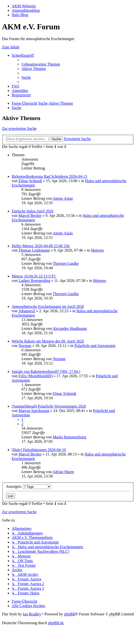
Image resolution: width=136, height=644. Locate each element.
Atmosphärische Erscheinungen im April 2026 (48, 306)
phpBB (69, 614)
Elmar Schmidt (30, 181)
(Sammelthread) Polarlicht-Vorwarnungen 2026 (49, 406)
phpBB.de (56, 623)
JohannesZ (27, 311)
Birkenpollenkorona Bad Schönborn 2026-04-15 (49, 176)
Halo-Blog (20, 15)
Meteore (97, 250)
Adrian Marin (63, 472)
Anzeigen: (28, 486)
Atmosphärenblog (26, 10)
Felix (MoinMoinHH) (36, 376)
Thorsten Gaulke (66, 263)
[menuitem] (41, 64)
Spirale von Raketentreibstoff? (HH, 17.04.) (46, 372)
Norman (25, 346)
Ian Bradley (32, 614)
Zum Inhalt (11, 47)
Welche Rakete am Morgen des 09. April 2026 (48, 341)
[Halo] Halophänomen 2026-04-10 (39, 450)
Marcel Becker (30, 216)
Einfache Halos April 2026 (33, 211)
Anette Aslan (63, 198)
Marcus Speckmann (34, 411)
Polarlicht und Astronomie (95, 346)
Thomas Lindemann (34, 250)
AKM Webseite (24, 6)
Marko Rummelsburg (69, 437)
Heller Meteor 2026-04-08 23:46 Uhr (41, 246)
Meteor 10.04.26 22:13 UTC (34, 276)
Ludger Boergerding (34, 281)
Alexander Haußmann (70, 328)
